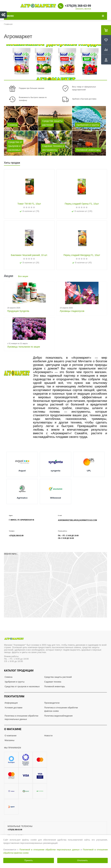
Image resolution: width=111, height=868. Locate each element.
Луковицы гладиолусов (72, 311)
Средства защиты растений (58, 677)
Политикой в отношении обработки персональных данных (50, 850)
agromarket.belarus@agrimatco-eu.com (78, 520)
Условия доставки (13, 708)
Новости (48, 736)
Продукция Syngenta (18, 311)
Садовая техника (53, 682)
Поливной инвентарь (55, 686)
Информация (11, 703)
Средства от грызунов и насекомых (22, 686)
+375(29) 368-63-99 (78, 6)
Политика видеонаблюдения (58, 716)
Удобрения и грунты (15, 682)
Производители (52, 703)
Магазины (10, 740)
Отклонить (82, 860)
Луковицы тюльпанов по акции (24, 347)
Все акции (23, 276)
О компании (11, 736)
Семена (8, 677)
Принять (29, 860)
